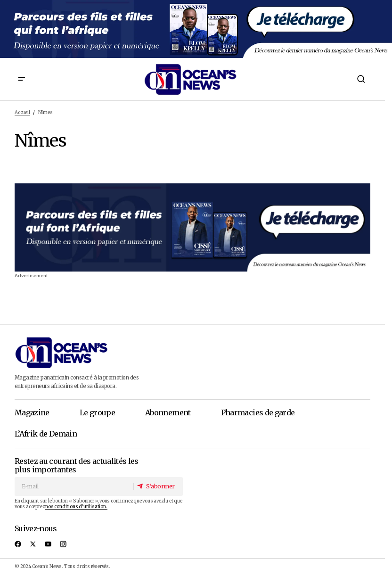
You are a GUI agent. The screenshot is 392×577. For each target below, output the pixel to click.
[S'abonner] (158, 486)
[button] (21, 79)
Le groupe (97, 412)
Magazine (32, 412)
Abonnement (168, 412)
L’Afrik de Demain (46, 434)
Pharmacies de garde (258, 412)
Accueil (22, 113)
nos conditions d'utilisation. (76, 507)
